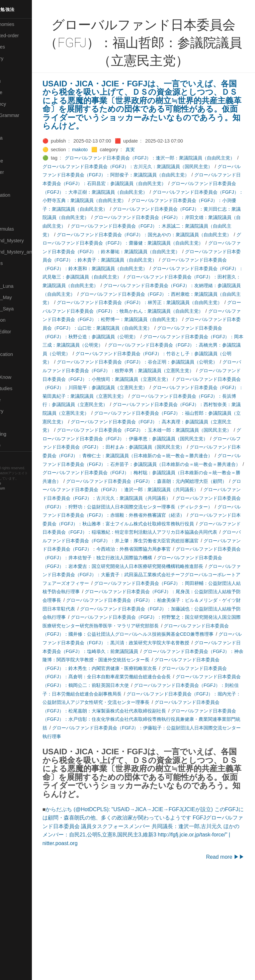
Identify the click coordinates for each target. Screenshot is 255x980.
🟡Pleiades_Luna (22, 286)
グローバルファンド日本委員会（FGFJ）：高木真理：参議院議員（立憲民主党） (154, 473)
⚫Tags (11, 423)
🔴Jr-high (13, 127)
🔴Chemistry (17, 58)
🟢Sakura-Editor (21, 332)
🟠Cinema (14, 70)
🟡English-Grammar (25, 115)
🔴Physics (14, 274)
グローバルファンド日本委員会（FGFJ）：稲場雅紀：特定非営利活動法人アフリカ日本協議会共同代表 (157, 600)
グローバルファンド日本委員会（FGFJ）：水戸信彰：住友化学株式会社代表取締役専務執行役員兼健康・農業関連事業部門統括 (155, 813)
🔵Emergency (18, 104)
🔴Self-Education (22, 354)
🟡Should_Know (21, 377)
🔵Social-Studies (21, 388)
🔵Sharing (14, 366)
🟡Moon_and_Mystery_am (31, 252)
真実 (157, 158)
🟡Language (17, 161)
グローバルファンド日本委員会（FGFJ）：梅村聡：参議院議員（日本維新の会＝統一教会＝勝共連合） (156, 532)
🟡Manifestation (20, 195)
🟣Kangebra (16, 138)
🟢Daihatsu (15, 81)
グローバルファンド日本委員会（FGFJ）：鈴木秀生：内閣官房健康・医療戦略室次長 (155, 753)
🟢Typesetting (18, 434)
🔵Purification (18, 320)
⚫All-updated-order (24, 36)
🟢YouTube (15, 445)
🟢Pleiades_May (21, 297)
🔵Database (16, 92)
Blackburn (25, 489)
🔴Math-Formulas (22, 229)
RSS (11, 457)
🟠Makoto (14, 183)
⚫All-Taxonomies (22, 24)
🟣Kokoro (14, 150)
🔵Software (15, 400)
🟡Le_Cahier (17, 172)
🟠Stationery (17, 411)
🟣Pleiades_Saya (22, 309)
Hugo (24, 484)
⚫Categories (18, 47)
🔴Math (11, 218)
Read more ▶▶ (225, 959)
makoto (107, 158)
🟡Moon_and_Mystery (27, 241)
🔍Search (14, 343)
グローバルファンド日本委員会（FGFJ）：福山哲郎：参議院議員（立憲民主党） (154, 464)
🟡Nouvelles (16, 263)
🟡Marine (13, 206)
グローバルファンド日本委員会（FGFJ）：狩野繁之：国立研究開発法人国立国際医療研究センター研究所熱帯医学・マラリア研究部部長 (157, 702)
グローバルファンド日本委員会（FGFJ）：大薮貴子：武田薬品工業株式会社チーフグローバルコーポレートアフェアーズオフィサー (157, 651)
